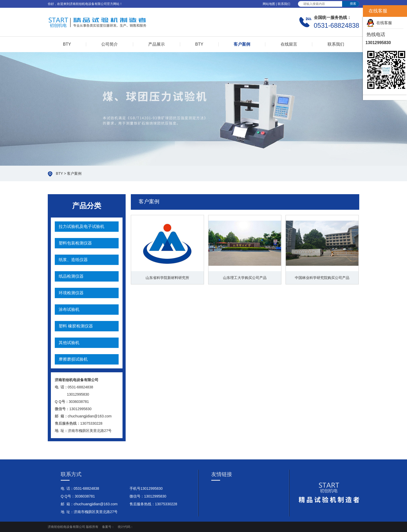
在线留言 (289, 44)
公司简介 (110, 44)
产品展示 (157, 44)
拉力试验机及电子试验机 (82, 226)
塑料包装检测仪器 (75, 243)
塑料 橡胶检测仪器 (76, 326)
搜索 (353, 4)
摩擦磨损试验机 (73, 359)
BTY (67, 44)
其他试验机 (69, 343)
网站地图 (269, 4)
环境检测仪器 (71, 293)
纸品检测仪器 (71, 276)
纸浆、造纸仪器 (73, 260)
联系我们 (284, 4)
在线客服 (379, 23)
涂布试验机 (69, 309)
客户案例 (242, 44)
